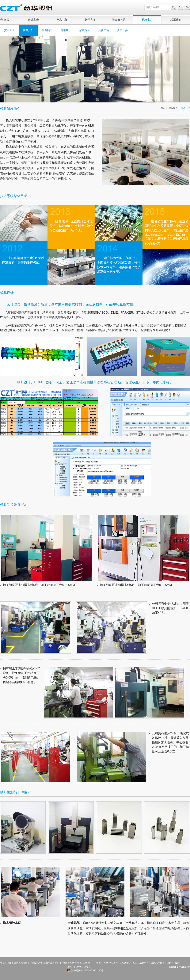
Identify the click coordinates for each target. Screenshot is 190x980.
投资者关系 (119, 20)
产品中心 (62, 20)
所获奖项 (104, 30)
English (187, 7)
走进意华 (33, 20)
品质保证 (85, 30)
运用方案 (90, 20)
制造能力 (47, 30)
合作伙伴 (122, 30)
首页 (5, 20)
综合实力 (147, 20)
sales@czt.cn (111, 963)
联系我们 (176, 20)
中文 (180, 7)
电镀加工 (66, 30)
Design (173, 967)
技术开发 (9, 30)
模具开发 (28, 30)
